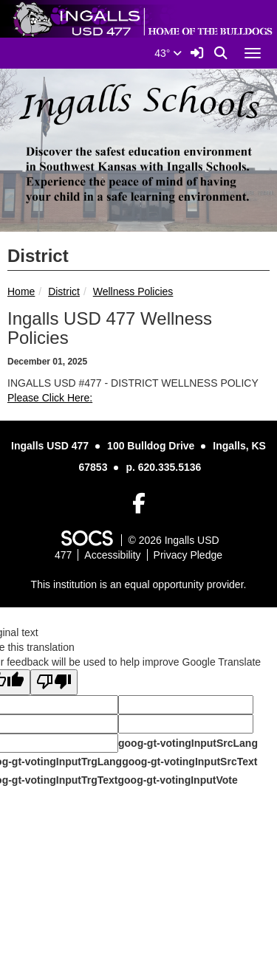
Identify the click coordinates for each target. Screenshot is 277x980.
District (64, 291)
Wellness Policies (133, 291)
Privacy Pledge (188, 555)
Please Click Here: (50, 398)
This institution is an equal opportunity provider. (139, 584)
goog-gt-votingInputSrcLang (188, 743)
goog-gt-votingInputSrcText (189, 762)
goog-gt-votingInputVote (177, 780)
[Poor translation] (54, 682)
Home (21, 291)
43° (168, 53)
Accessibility (112, 555)
